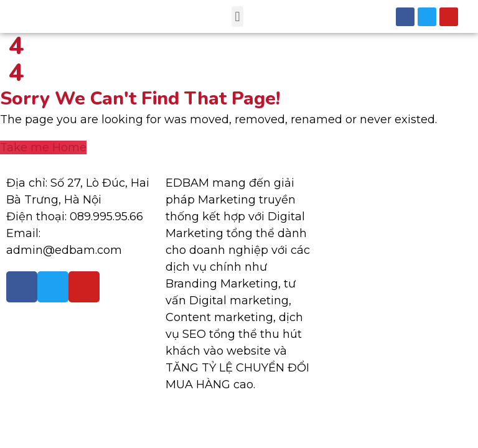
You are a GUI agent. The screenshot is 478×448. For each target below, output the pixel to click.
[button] (237, 16)
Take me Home (43, 147)
